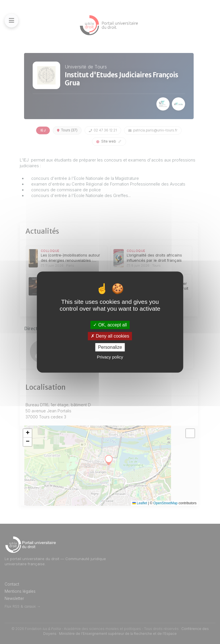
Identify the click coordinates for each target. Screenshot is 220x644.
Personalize (110, 347)
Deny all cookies (110, 336)
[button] (27, 433)
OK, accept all (110, 325)
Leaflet (140, 503)
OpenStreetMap (165, 503)
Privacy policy (110, 357)
